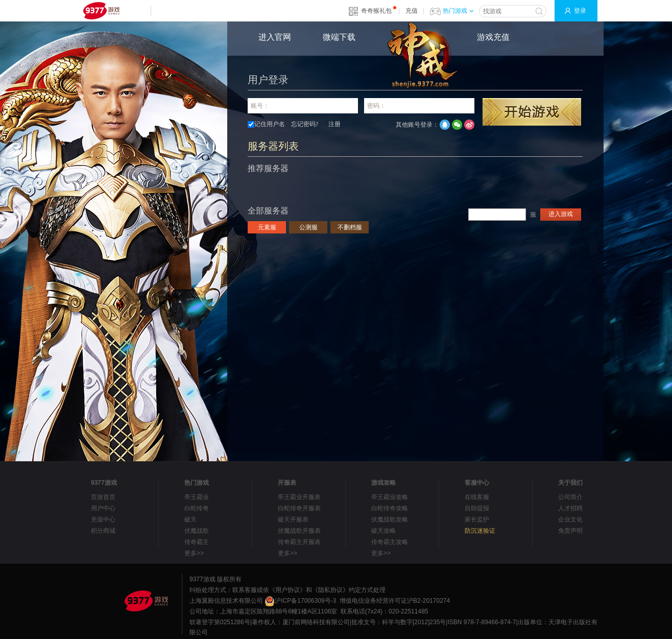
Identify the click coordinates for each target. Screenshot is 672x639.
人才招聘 (570, 508)
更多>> (194, 553)
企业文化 (570, 519)
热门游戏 (458, 11)
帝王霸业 (197, 497)
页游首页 (103, 497)
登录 (580, 11)
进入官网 (275, 37)
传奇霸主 (197, 542)
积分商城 (103, 531)
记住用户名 (270, 124)
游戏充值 (493, 37)
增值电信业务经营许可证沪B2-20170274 (395, 601)
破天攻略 (383, 531)
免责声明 (570, 531)
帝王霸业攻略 (390, 497)
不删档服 (350, 227)
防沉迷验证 (480, 531)
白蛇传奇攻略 (390, 508)
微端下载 (339, 37)
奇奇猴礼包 (376, 11)
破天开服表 (293, 519)
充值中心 (103, 519)
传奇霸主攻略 (390, 542)
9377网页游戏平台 (101, 11)
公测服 (308, 227)
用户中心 (103, 508)
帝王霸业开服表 (299, 497)
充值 (412, 11)
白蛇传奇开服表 (299, 508)
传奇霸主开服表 (299, 542)
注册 (334, 124)
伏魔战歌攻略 (390, 519)
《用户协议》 (287, 590)
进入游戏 (561, 214)
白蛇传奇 (197, 508)
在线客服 (477, 497)
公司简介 (570, 497)
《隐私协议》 (330, 590)
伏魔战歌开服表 (299, 531)
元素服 (267, 227)
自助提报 (477, 508)
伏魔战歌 (197, 531)
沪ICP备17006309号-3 (300, 601)
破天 (190, 519)
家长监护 (477, 519)
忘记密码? (305, 124)
